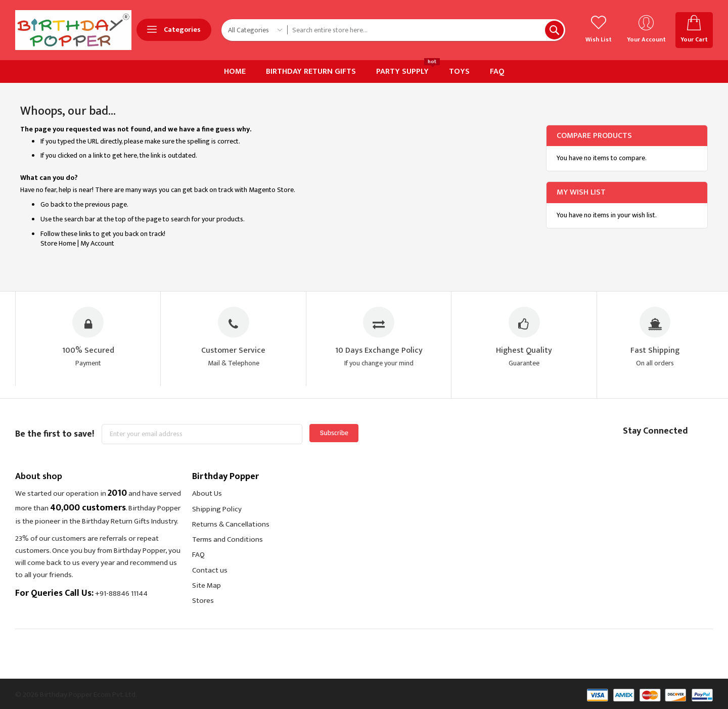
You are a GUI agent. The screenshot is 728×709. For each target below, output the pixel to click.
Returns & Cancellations (231, 524)
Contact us (210, 570)
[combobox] (426, 30)
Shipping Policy (217, 509)
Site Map (207, 585)
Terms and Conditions (227, 539)
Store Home (58, 243)
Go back (52, 204)
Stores (203, 601)
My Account (97, 243)
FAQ (198, 555)
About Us (207, 494)
